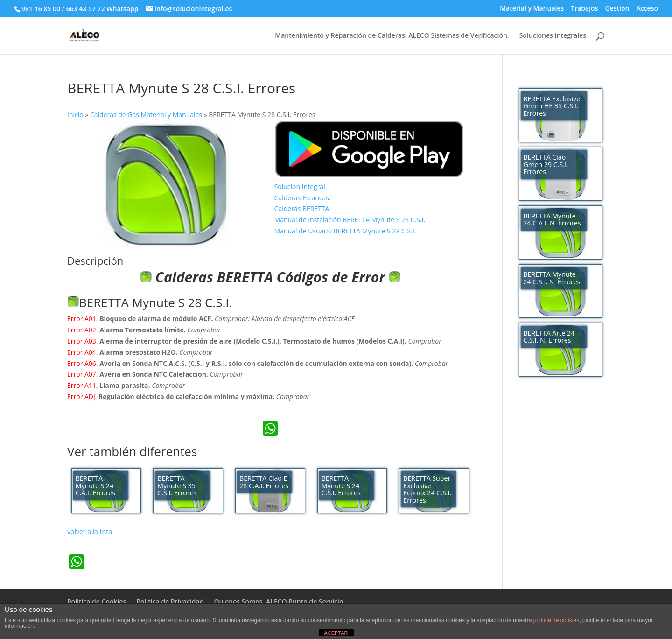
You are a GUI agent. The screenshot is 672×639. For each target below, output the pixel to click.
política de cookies (556, 620)
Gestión (617, 9)
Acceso (647, 9)
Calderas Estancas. (303, 198)
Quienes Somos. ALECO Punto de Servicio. (279, 601)
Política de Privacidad (170, 601)
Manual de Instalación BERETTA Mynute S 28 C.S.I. (350, 220)
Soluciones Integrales (553, 36)
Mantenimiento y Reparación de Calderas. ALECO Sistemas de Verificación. (392, 36)
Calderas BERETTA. (303, 208)
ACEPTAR (336, 633)
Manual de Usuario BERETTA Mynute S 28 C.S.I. (345, 231)
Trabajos (584, 9)
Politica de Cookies (97, 601)
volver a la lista (90, 531)
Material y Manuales (532, 9)
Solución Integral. (301, 186)
